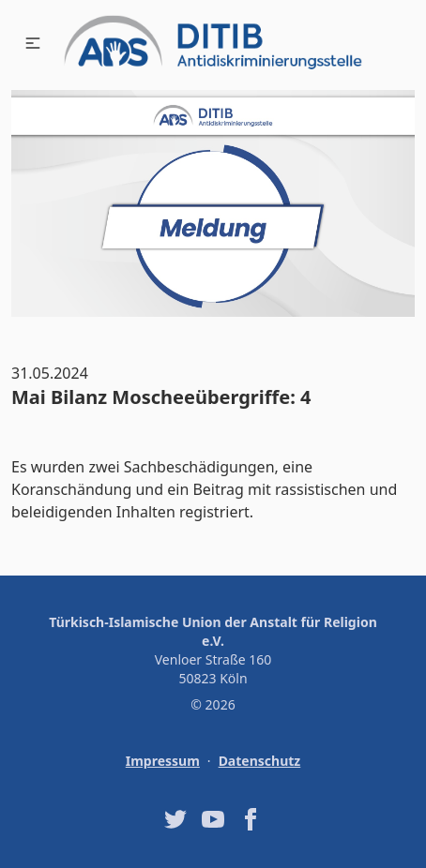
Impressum (163, 761)
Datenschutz (260, 761)
